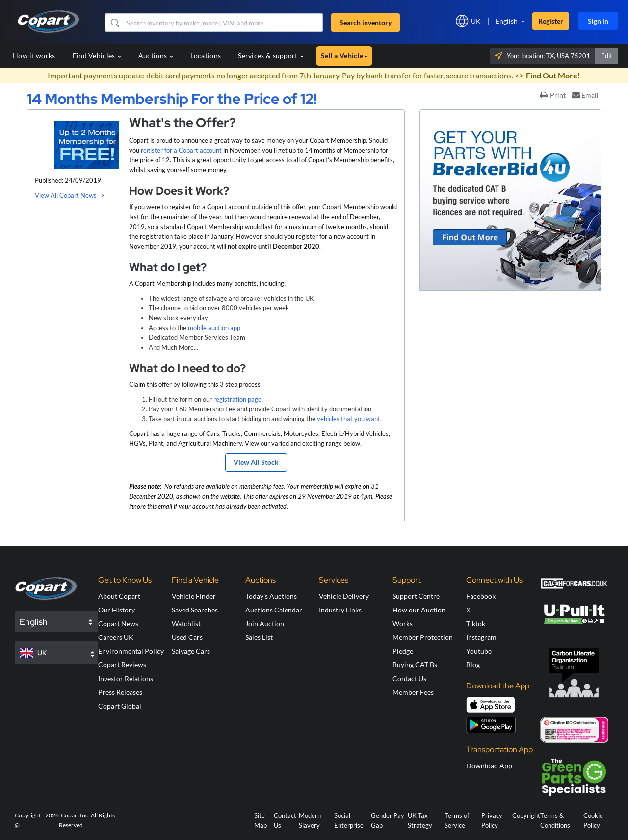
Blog (473, 665)
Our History (117, 610)
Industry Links (340, 610)
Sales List (259, 637)
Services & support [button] (271, 56)
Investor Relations (126, 678)
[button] (115, 23)
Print (553, 95)
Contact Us (409, 678)
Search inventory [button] (366, 22)
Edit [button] (607, 56)
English (507, 21)
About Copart (119, 596)
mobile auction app (214, 328)
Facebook (481, 596)
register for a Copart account (181, 150)
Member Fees (413, 692)
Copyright (526, 815)
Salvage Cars (191, 651)
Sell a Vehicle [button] (344, 56)
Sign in (598, 21)
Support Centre (416, 596)
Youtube (479, 651)
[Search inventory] (223, 23)
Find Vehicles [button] (97, 56)
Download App (489, 766)
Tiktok (476, 624)
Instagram (481, 637)
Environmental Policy (131, 651)
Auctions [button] (156, 56)
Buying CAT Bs (415, 665)
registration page (237, 399)
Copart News (118, 624)
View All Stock (256, 462)
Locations (206, 56)
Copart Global (120, 706)
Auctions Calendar (274, 610)
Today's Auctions (271, 596)
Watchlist (186, 624)
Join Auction (265, 624)
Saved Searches (195, 610)
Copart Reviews (122, 665)
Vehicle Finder (194, 596)
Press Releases (120, 692)
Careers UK (116, 637)
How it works (34, 56)
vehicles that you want (349, 419)
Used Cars (187, 637)
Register (551, 21)
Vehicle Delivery (344, 596)
